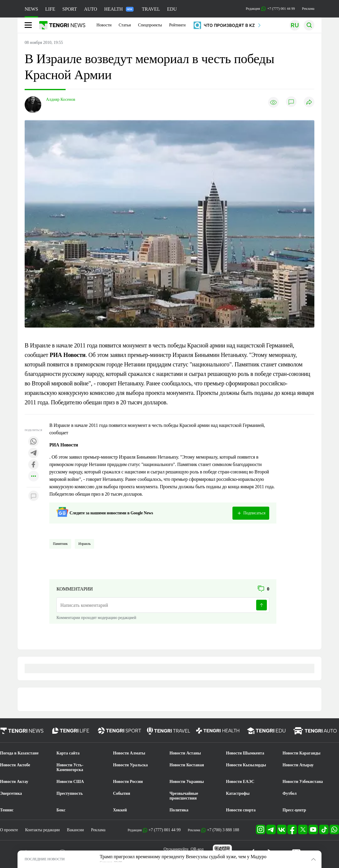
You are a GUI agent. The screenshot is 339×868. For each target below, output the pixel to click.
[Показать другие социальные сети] (34, 477)
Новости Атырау (298, 765)
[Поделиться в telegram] (34, 453)
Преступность (70, 793)
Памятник (60, 544)
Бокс (61, 810)
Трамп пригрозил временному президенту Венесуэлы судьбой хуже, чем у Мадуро (183, 857)
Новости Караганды (302, 753)
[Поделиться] (309, 102)
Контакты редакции (42, 830)
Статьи (125, 25)
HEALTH (119, 9)
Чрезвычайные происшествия (184, 796)
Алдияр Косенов (61, 99)
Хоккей (120, 810)
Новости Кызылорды (246, 765)
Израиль (85, 544)
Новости (104, 25)
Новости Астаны (185, 753)
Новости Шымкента (245, 753)
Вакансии (75, 830)
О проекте (9, 830)
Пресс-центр (294, 810)
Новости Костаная (187, 765)
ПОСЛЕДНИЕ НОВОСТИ (45, 859)
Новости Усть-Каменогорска (70, 767)
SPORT (70, 9)
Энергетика (11, 793)
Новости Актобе (15, 765)
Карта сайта (68, 753)
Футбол (290, 793)
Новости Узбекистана (303, 782)
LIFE (50, 9)
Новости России (128, 782)
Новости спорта (241, 810)
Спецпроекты (150, 25)
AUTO (91, 9)
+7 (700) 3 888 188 (223, 830)
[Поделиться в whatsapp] (34, 442)
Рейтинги (178, 25)
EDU (172, 9)
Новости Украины (187, 782)
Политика (179, 810)
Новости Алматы (129, 753)
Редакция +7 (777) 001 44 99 (270, 9)
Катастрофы (238, 793)
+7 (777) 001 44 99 (164, 830)
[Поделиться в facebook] (34, 465)
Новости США (70, 782)
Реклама (308, 9)
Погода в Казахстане (19, 753)
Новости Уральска (130, 765)
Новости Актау (14, 782)
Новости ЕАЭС (240, 782)
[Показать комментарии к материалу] (34, 496)
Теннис (7, 810)
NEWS (31, 9)
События (122, 793)
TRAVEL (151, 9)
